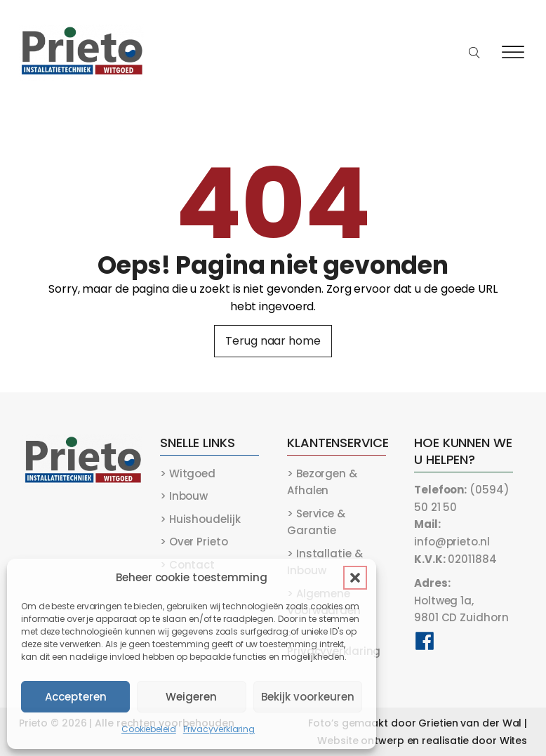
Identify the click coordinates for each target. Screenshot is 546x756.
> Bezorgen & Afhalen (322, 482)
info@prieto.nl (452, 533)
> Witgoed (188, 473)
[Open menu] (513, 53)
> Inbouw (184, 496)
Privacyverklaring (219, 729)
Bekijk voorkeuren (308, 697)
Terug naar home (273, 341)
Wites (514, 741)
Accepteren (76, 697)
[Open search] (475, 53)
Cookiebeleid (149, 729)
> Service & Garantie (316, 522)
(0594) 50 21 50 (461, 498)
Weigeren (191, 697)
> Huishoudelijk (200, 519)
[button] (355, 578)
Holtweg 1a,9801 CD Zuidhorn (461, 600)
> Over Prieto (194, 542)
